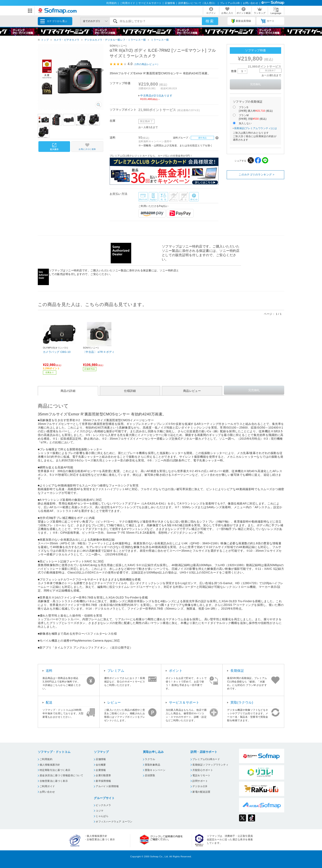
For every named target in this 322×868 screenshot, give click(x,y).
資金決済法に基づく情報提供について (61, 775)
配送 (49, 702)
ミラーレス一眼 (160, 40)
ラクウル (150, 759)
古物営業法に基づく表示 (54, 781)
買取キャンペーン (155, 770)
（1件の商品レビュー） (146, 64)
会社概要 (101, 765)
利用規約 (112, 3)
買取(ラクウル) (242, 702)
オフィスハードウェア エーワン (114, 822)
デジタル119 (200, 786)
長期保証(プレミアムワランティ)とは (256, 128)
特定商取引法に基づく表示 (55, 770)
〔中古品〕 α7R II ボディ (99, 352)
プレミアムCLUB (230, 3)
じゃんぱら (102, 816)
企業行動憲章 (103, 775)
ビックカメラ (103, 805)
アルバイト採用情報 (107, 786)
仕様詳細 (130, 391)
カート (268, 21)
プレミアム (116, 671)
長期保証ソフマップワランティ (210, 765)
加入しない (245, 123)
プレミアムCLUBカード (206, 759)
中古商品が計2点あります (179, 97)
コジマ (99, 811)
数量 (239, 71)
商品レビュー (192, 391)
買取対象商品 (152, 765)
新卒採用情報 (103, 781)
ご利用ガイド (128, 3)
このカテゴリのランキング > (256, 175)
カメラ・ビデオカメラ (67, 40)
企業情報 (101, 770)
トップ (45, 40)
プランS (256, 109)
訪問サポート (200, 781)
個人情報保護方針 (50, 765)
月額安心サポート (203, 770)
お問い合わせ (251, 3)
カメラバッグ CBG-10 (57, 352)
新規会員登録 (241, 21)
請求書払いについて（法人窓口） (197, 3)
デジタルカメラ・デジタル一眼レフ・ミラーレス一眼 (115, 40)
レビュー (114, 702)
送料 (49, 671)
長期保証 (237, 671)
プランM (253, 117)
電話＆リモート (201, 775)
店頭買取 (150, 775)
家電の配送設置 (201, 792)
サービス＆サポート (150, 3)
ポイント (176, 671)
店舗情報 (170, 3)
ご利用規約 (46, 759)
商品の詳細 (68, 391)
